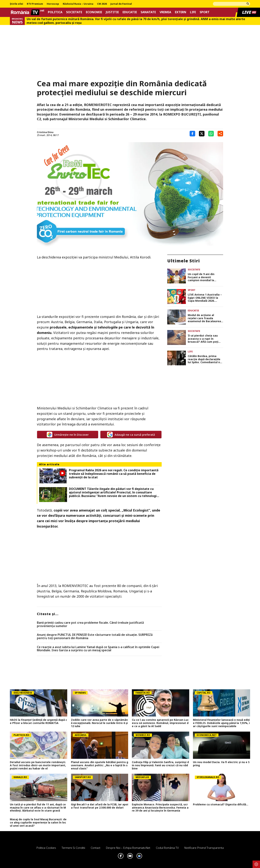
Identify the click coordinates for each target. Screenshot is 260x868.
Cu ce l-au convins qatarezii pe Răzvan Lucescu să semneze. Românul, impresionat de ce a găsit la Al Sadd (160, 723)
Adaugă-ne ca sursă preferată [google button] (131, 435)
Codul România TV (167, 848)
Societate (74, 12)
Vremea (165, 12)
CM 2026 (102, 4)
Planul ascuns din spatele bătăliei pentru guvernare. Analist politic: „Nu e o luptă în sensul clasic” (100, 765)
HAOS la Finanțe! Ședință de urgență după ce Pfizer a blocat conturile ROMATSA (38, 722)
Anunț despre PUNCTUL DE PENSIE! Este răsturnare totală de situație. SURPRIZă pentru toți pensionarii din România (95, 636)
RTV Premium (35, 4)
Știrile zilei (16, 4)
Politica (55, 12)
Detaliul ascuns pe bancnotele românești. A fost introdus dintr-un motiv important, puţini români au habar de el (38, 765)
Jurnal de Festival (121, 4)
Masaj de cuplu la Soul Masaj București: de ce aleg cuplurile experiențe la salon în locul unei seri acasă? (38, 823)
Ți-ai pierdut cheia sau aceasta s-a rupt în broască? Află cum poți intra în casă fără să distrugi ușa (203, 339)
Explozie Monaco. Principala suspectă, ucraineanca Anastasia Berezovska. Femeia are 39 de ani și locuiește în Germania (160, 808)
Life (193, 12)
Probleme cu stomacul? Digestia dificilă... (221, 805)
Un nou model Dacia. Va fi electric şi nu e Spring (221, 764)
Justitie (112, 12)
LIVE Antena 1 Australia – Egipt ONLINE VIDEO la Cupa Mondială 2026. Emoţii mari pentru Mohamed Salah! (205, 298)
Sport (205, 12)
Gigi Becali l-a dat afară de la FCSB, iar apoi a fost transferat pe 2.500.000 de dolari (100, 806)
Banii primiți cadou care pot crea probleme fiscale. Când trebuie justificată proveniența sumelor (90, 624)
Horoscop (53, 4)
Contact (96, 848)
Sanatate (148, 12)
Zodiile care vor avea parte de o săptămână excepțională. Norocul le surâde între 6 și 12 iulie (99, 723)
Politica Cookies (46, 848)
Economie (94, 12)
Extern (181, 12)
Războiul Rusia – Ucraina (78, 4)
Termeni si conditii (73, 848)
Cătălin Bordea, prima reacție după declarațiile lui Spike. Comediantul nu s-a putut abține (205, 359)
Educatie (130, 12)
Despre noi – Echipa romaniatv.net (128, 848)
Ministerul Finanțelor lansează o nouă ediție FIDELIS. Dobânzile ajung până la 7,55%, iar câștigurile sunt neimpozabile (221, 723)
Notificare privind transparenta (204, 848)
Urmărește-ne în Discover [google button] (68, 435)
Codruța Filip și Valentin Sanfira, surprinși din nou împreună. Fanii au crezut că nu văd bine (160, 765)
